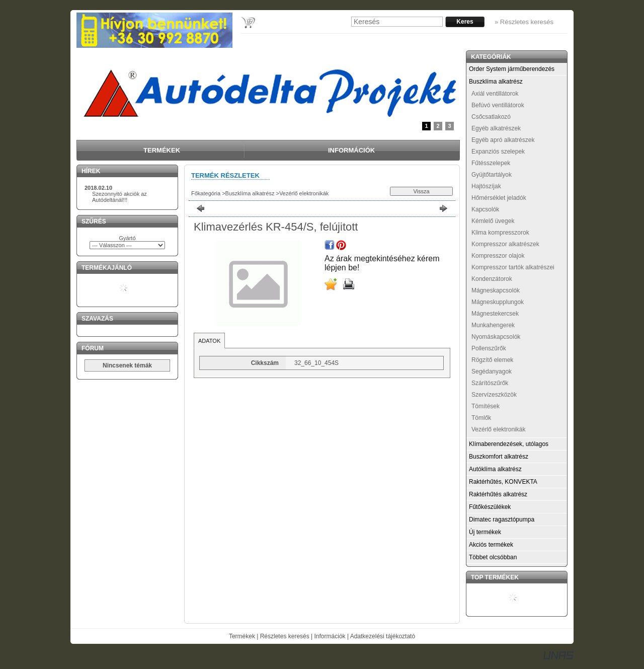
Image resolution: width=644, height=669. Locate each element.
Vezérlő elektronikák (304, 193)
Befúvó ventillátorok (498, 105)
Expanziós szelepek (498, 152)
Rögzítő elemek (492, 360)
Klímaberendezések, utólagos (509, 444)
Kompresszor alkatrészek (505, 244)
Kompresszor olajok (498, 256)
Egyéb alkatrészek (496, 128)
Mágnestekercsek (495, 314)
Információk (330, 636)
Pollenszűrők (489, 348)
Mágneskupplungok (498, 302)
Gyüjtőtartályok (492, 175)
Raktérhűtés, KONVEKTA (503, 482)
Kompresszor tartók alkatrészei (513, 267)
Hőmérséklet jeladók (499, 198)
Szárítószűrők (490, 383)
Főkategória (206, 193)
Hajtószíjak (486, 186)
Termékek (242, 636)
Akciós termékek (491, 545)
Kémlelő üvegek (493, 221)
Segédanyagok (492, 371)
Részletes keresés (285, 636)
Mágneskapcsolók (496, 290)
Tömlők (481, 418)
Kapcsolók (485, 209)
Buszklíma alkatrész (250, 193)
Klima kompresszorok (500, 233)
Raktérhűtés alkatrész (498, 494)
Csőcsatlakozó (491, 117)
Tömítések (486, 406)
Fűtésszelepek (491, 163)
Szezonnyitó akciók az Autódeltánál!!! (119, 197)
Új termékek (485, 532)
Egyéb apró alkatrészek (503, 140)
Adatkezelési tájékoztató (383, 636)
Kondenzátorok (492, 279)
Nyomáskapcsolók (496, 337)
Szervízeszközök (494, 395)
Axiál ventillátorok (495, 94)
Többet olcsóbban (493, 557)
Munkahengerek (493, 325)
